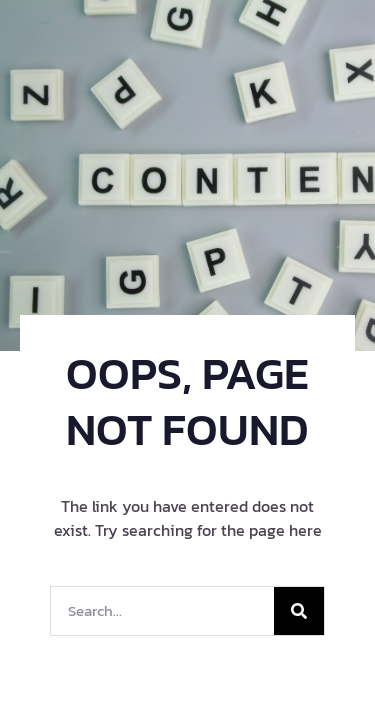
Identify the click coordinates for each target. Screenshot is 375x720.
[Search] (299, 611)
